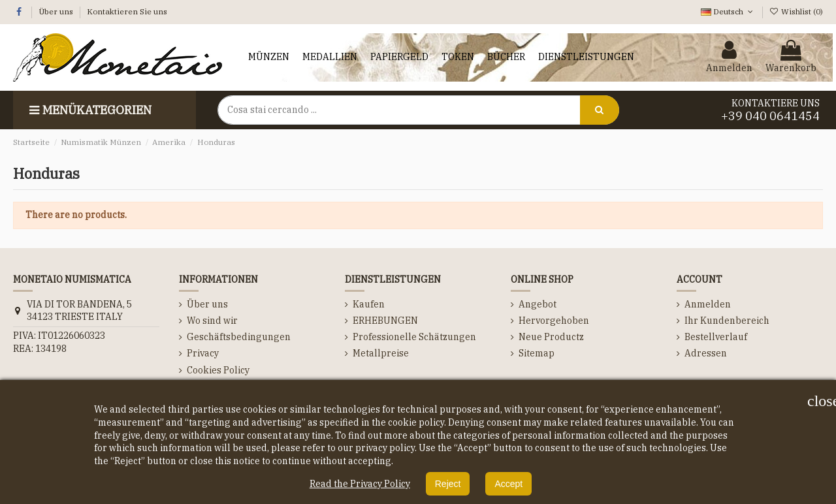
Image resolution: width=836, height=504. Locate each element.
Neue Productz (551, 337)
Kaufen (369, 304)
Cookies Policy (218, 370)
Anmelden (708, 304)
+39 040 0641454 (770, 116)
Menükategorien (89, 110)
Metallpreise (381, 353)
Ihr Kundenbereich (727, 321)
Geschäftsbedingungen (239, 337)
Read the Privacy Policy (360, 484)
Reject (448, 484)
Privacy (203, 353)
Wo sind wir (212, 321)
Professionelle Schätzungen (414, 337)
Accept (508, 484)
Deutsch (728, 11)
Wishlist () (796, 11)
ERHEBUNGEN (385, 321)
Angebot (538, 304)
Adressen (706, 353)
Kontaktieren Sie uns (127, 11)
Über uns (57, 11)
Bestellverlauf (716, 337)
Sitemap (537, 353)
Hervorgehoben (554, 321)
